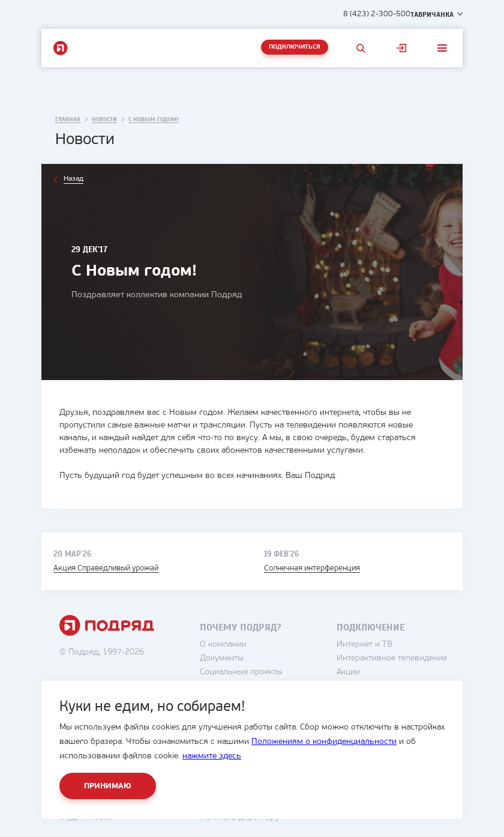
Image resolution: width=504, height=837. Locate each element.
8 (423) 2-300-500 (377, 14)
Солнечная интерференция (312, 568)
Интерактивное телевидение (392, 658)
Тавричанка (432, 14)
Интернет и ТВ (364, 645)
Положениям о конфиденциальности (324, 742)
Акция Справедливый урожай (106, 568)
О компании (223, 645)
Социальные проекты (241, 672)
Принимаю (108, 786)
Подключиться (295, 47)
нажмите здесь (212, 756)
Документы (222, 658)
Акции (348, 672)
